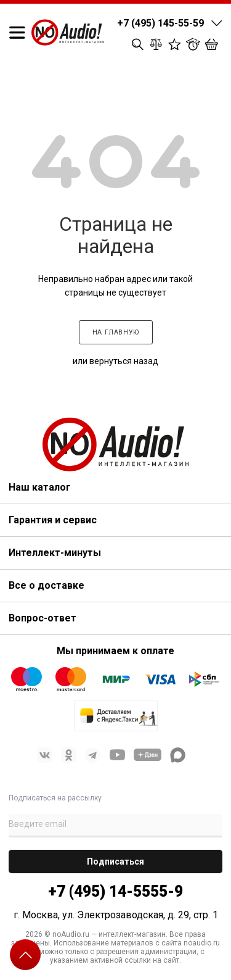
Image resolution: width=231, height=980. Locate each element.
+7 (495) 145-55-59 (160, 23)
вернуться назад (124, 361)
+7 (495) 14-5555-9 (115, 891)
